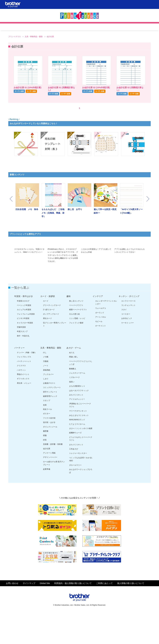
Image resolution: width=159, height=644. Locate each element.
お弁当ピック (127, 350)
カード (46, 333)
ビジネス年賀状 (23, 350)
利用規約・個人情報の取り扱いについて (73, 615)
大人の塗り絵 (74, 346)
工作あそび (74, 481)
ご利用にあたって (104, 615)
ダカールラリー (75, 497)
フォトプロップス (24, 388)
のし (45, 384)
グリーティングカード (52, 337)
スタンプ (47, 432)
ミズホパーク (74, 409)
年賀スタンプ (22, 363)
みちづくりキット (76, 427)
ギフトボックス (23, 410)
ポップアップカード (51, 346)
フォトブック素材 (76, 354)
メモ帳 (46, 388)
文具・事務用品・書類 (34, 61)
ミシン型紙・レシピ (77, 350)
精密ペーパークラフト (78, 341)
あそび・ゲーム (74, 379)
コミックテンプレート (52, 419)
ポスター (47, 445)
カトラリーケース (128, 333)
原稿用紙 (47, 402)
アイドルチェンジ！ (77, 431)
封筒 (45, 472)
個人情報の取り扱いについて (131, 615)
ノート (46, 397)
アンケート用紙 (49, 485)
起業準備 (47, 501)
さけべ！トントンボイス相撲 (81, 460)
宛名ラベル (47, 441)
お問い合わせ (12, 615)
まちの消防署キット (77, 418)
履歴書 (46, 463)
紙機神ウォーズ (75, 464)
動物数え (73, 400)
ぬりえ (72, 384)
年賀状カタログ (23, 333)
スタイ (124, 341)
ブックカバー (48, 406)
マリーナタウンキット (78, 443)
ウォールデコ (101, 340)
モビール (99, 353)
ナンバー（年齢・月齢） (27, 384)
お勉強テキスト (49, 415)
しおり (46, 410)
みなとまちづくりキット (79, 447)
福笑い (72, 413)
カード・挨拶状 (48, 328)
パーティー (19, 379)
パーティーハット (24, 393)
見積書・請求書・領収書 (53, 476)
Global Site (45, 615)
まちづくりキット (76, 476)
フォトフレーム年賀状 (26, 346)
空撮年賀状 (21, 359)
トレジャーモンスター (78, 485)
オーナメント (101, 357)
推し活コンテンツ (76, 333)
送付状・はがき (49, 454)
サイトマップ (29, 615)
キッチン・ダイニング (129, 328)
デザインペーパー (50, 489)
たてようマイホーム (77, 456)
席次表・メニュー (24, 415)
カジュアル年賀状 (24, 341)
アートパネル (101, 349)
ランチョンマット (128, 337)
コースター (126, 346)
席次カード (47, 350)
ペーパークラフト (76, 337)
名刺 (45, 437)
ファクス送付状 (49, 450)
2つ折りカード (49, 341)
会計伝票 (47, 480)
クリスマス (21, 397)
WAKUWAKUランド (77, 451)
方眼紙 (46, 393)
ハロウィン (21, 402)
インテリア (98, 328)
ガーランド (100, 344)
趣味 (69, 328)
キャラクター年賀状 (25, 354)
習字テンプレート (50, 424)
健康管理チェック (50, 428)
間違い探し (74, 388)
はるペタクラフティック (79, 422)
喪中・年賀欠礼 (23, 368)
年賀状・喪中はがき (24, 328)
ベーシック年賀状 (24, 337)
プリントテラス (15, 61)
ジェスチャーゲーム (77, 405)
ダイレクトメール (50, 458)
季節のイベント (23, 406)
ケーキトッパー (128, 354)
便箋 (45, 467)
